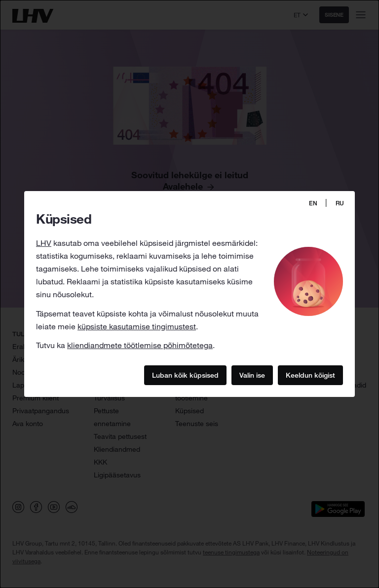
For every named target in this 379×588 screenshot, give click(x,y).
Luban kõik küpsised (185, 375)
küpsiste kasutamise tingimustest (137, 326)
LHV (44, 243)
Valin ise (252, 375)
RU (340, 203)
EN (313, 203)
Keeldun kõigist (310, 375)
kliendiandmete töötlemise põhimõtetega (140, 345)
